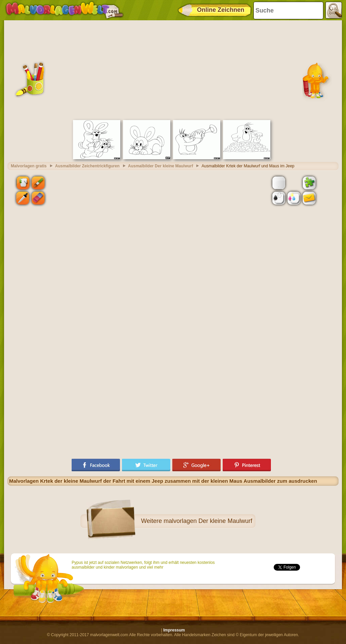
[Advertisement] (173, 69)
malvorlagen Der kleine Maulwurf (208, 521)
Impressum (174, 630)
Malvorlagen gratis (29, 166)
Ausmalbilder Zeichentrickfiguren (87, 166)
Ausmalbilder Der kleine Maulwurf (161, 166)
